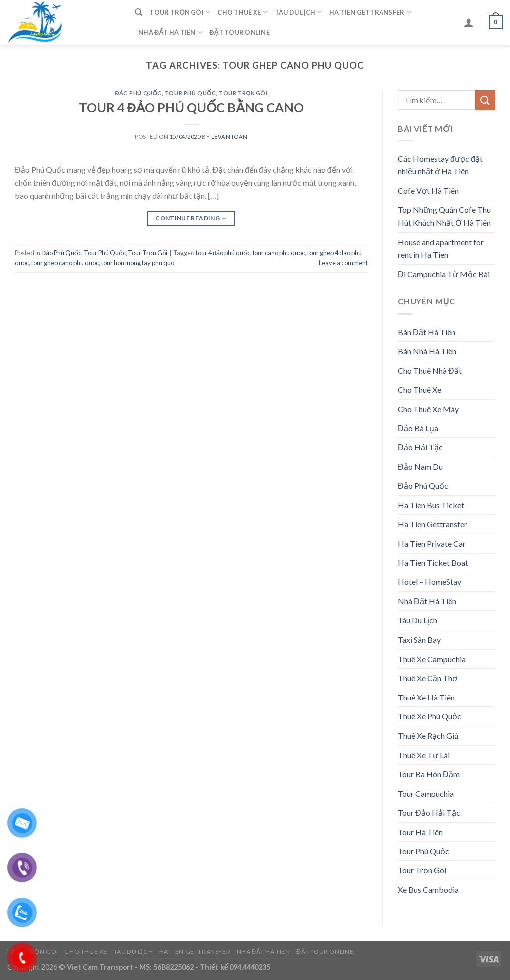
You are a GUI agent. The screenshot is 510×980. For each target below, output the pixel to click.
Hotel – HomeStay (430, 582)
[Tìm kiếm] (139, 12)
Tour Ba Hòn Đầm (429, 774)
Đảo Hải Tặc (420, 447)
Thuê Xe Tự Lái (424, 755)
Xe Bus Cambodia (428, 890)
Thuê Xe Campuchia (432, 659)
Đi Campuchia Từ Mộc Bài (444, 274)
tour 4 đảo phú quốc (223, 253)
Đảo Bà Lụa (418, 428)
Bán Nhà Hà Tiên (427, 351)
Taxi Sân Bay (419, 639)
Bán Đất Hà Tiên (427, 332)
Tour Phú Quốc (190, 93)
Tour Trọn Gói (180, 12)
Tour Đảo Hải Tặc (429, 812)
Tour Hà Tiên (420, 832)
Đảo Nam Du (420, 467)
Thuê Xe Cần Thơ (428, 678)
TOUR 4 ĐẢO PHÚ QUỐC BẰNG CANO (191, 107)
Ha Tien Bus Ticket (431, 505)
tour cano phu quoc (279, 253)
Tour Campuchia (426, 793)
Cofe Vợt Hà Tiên (428, 191)
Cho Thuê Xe (242, 12)
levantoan (229, 136)
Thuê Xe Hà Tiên (426, 697)
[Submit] (485, 100)
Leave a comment (343, 263)
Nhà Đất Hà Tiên (170, 33)
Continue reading (191, 218)
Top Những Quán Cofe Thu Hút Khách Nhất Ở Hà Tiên (444, 216)
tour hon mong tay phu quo (138, 263)
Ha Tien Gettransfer (370, 12)
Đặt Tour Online (240, 32)
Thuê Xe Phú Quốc (430, 716)
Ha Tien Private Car (432, 543)
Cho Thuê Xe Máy (428, 409)
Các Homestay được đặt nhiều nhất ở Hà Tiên (440, 165)
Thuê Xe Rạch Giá (428, 736)
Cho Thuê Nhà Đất (430, 370)
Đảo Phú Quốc (138, 93)
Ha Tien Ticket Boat (433, 563)
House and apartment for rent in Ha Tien (441, 248)
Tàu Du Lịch (299, 12)
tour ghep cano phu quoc (65, 263)
